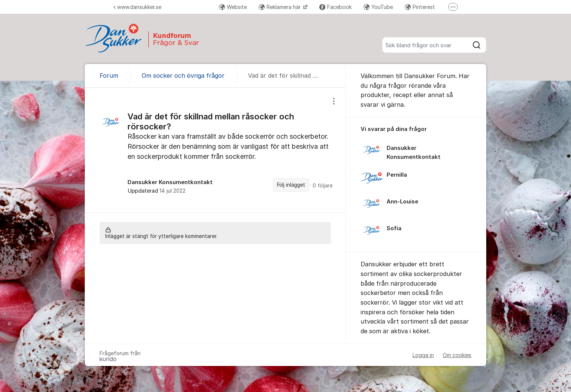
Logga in (423, 355)
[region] (215, 150)
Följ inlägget (291, 185)
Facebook (335, 7)
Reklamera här (280, 7)
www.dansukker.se (137, 7)
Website (233, 7)
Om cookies (457, 355)
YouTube (378, 7)
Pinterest (420, 7)
